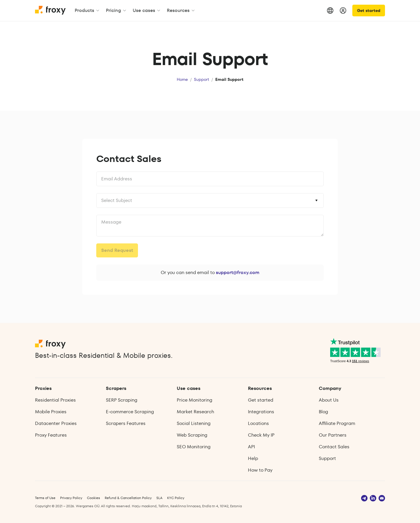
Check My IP (261, 435)
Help (253, 458)
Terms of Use (45, 498)
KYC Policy (176, 498)
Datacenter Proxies (56, 423)
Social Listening (194, 423)
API (251, 447)
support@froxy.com (238, 272)
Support (202, 79)
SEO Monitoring (194, 447)
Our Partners (333, 435)
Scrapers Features (126, 423)
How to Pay (260, 470)
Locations (258, 423)
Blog (323, 412)
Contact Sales (334, 447)
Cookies (93, 498)
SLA (159, 498)
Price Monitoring (195, 400)
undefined (210, 226)
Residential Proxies (55, 400)
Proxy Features (51, 435)
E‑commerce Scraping (130, 412)
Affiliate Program (337, 423)
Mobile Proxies (51, 412)
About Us (329, 400)
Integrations (261, 412)
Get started (369, 11)
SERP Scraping (122, 400)
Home (182, 79)
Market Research (195, 412)
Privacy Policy (71, 498)
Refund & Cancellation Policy (128, 498)
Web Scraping (192, 435)
